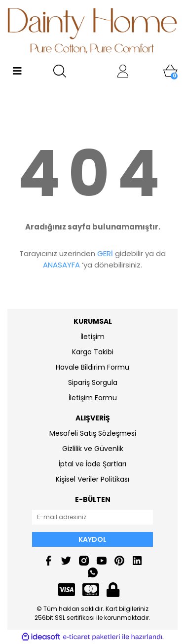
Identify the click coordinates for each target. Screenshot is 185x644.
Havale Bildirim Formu (92, 367)
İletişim (92, 337)
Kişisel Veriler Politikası (92, 479)
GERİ (105, 253)
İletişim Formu (93, 398)
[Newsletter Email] (92, 517)
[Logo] (92, 31)
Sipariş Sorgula (93, 382)
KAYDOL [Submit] (92, 539)
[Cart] (170, 71)
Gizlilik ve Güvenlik (93, 449)
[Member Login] (123, 71)
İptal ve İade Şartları (92, 464)
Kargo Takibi (93, 352)
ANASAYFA (61, 265)
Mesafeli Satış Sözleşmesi (93, 433)
